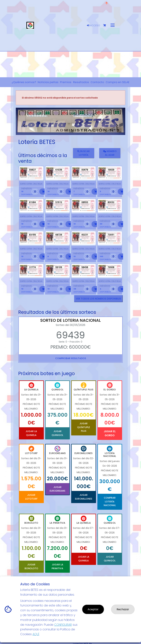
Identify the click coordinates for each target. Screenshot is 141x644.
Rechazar (123, 609)
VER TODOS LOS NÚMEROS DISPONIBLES (98, 299)
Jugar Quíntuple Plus (84, 427)
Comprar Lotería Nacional (110, 501)
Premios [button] (66, 82)
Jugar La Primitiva (57, 566)
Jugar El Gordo (110, 433)
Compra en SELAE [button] (118, 82)
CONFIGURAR (63, 625)
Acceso (93, 25)
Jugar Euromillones (84, 497)
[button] (24, 125)
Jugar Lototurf (31, 497)
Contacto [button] (97, 82)
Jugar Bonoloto (31, 566)
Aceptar (93, 609)
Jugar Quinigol (57, 433)
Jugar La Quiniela (31, 433)
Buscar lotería (84, 153)
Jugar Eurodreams (57, 489)
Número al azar (110, 153)
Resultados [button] (81, 82)
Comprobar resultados (71, 358)
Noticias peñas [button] (48, 82)
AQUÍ (36, 634)
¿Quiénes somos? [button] (24, 82)
